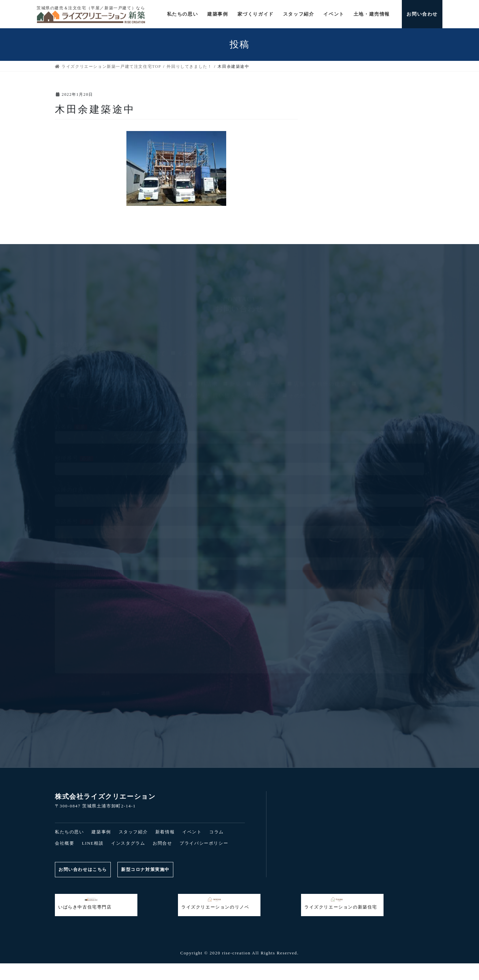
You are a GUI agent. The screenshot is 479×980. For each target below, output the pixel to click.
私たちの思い (70, 832)
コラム (217, 832)
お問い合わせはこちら (83, 869)
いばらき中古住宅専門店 (85, 903)
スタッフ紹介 (133, 832)
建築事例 (101, 832)
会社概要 (65, 843)
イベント (192, 832)
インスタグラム (128, 843)
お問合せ (162, 843)
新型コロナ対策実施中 (145, 869)
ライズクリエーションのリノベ (215, 903)
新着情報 (165, 832)
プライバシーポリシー (204, 843)
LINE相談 (93, 843)
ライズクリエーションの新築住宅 (341, 903)
